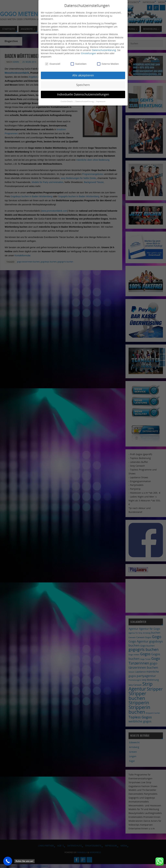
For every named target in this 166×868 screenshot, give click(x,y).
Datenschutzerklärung (104, 50)
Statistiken (79, 64)
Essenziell (53, 64)
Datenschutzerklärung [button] (85, 101)
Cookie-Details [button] (67, 101)
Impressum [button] (101, 101)
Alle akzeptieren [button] (83, 75)
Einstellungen (89, 53)
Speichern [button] (83, 85)
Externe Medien (108, 64)
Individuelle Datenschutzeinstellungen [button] (83, 94)
